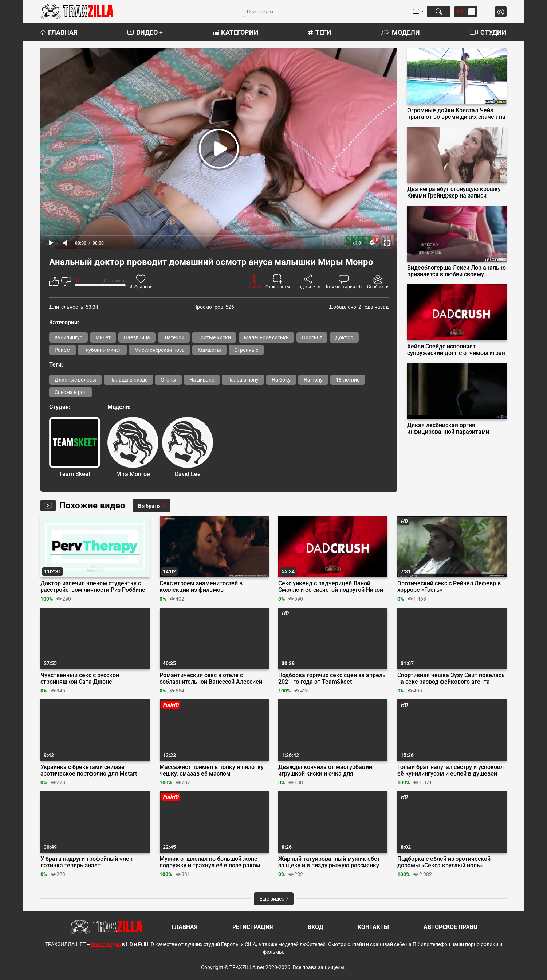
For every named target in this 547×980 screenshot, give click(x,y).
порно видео (106, 944)
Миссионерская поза (160, 350)
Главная (59, 32)
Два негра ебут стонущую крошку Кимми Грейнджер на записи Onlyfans (454, 192)
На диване (202, 380)
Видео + (145, 32)
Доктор (344, 337)
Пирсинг (312, 337)
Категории (236, 32)
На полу (313, 380)
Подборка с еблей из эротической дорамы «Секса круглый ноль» (444, 862)
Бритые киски (214, 337)
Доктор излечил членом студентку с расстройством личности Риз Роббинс (93, 587)
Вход (316, 927)
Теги (320, 32)
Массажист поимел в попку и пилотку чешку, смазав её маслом (212, 770)
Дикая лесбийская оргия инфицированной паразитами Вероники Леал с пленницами (448, 429)
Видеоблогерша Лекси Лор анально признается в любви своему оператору (457, 271)
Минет (103, 337)
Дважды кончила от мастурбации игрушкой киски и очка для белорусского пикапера (325, 770)
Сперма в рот (70, 392)
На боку (281, 380)
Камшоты (209, 350)
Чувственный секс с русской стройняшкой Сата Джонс (80, 679)
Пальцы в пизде (128, 380)
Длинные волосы (75, 380)
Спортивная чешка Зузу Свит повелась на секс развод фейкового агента (451, 679)
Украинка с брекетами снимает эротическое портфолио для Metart (89, 770)
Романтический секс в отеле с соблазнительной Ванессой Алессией (211, 679)
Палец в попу (243, 380)
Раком (62, 350)
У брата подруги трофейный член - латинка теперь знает (88, 862)
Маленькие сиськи (266, 337)
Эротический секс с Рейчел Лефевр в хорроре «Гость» (449, 587)
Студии (488, 32)
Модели (401, 32)
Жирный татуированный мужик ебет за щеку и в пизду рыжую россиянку (329, 862)
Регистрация (253, 927)
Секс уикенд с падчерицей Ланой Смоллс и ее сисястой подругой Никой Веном (331, 587)
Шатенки (174, 337)
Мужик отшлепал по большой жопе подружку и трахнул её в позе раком (210, 862)
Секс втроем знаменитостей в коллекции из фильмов (201, 587)
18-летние (348, 380)
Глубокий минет (102, 350)
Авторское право (450, 927)
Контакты (373, 927)
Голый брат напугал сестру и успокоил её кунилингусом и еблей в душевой (450, 770)
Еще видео (274, 899)
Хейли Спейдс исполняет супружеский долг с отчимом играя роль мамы (456, 350)
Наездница (137, 337)
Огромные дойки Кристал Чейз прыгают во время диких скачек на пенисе (456, 114)
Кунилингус (68, 337)
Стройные (246, 350)
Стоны (168, 380)
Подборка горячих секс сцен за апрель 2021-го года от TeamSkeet (332, 679)
